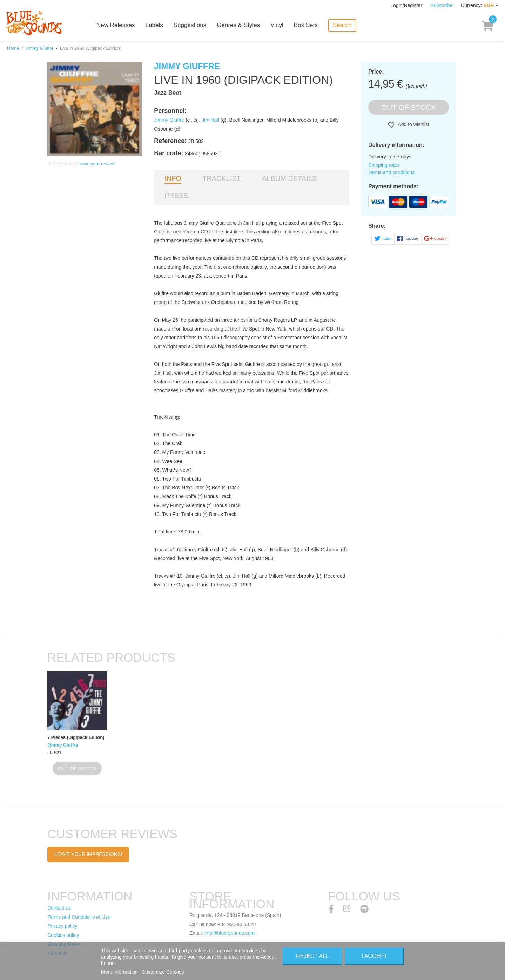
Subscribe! (442, 5)
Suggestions (190, 25)
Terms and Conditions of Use (79, 917)
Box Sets (306, 25)
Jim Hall (210, 120)
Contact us (59, 908)
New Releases (116, 25)
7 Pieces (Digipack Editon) (76, 737)
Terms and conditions (391, 172)
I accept (374, 956)
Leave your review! (96, 164)
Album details (289, 178)
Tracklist (222, 178)
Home (13, 48)
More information (120, 972)
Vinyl (277, 25)
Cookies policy (63, 935)
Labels (154, 25)
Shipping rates (384, 165)
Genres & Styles (238, 25)
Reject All (312, 956)
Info (173, 178)
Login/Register (407, 5)
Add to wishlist (413, 124)
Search (342, 25)
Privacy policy (62, 926)
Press (176, 196)
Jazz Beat (167, 93)
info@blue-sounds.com (230, 933)
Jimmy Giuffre (40, 48)
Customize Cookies (163, 972)
